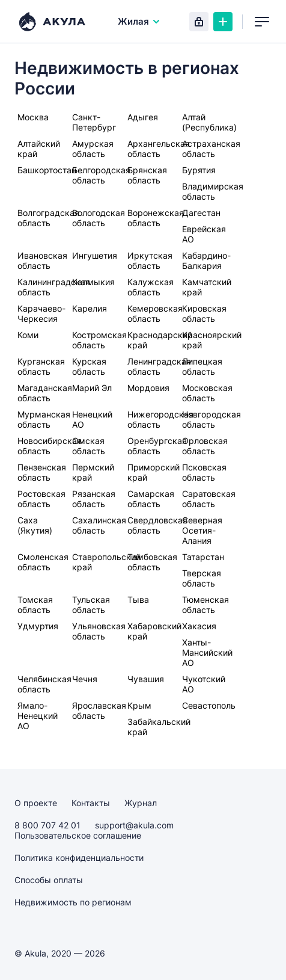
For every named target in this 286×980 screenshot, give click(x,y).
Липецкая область (202, 366)
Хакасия (199, 626)
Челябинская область (44, 684)
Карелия (90, 308)
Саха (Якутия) (35, 525)
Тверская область (202, 578)
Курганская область (41, 366)
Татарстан (203, 557)
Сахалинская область (99, 525)
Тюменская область (205, 605)
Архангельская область (159, 149)
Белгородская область (101, 175)
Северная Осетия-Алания (202, 530)
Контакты (91, 803)
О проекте (36, 803)
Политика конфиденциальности (79, 858)
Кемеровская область (155, 313)
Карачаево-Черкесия (41, 313)
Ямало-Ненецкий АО (38, 716)
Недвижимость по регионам (73, 902)
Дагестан (201, 213)
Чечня (85, 679)
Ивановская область (42, 260)
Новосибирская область (50, 446)
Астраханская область (211, 149)
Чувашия (146, 679)
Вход (199, 22)
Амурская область (93, 149)
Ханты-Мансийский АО (207, 652)
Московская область (207, 393)
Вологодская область (99, 218)
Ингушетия (95, 255)
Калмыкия (93, 282)
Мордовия (148, 388)
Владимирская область (213, 191)
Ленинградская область (159, 366)
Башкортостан (47, 170)
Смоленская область (43, 562)
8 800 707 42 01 (47, 825)
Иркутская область (150, 260)
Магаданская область (45, 393)
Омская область (89, 446)
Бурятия (199, 170)
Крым (139, 705)
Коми (28, 335)
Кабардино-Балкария (206, 260)
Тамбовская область (152, 562)
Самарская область (151, 499)
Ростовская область (41, 499)
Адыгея (143, 117)
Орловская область (205, 446)
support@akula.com (134, 825)
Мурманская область (44, 419)
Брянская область (147, 175)
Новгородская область (211, 419)
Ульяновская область (99, 631)
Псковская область (204, 472)
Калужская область (151, 287)
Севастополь (209, 705)
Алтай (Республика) (209, 122)
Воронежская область (156, 218)
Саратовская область (209, 499)
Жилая (139, 21)
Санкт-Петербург (94, 122)
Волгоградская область (48, 218)
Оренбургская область (157, 446)
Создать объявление (223, 22)
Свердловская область (157, 525)
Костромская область (99, 340)
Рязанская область (94, 499)
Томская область (35, 605)
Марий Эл (92, 388)
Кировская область (204, 313)
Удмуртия (38, 626)
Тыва (138, 599)
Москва (33, 117)
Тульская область (91, 605)
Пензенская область (42, 472)
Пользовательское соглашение (78, 835)
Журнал (141, 803)
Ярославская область (99, 710)
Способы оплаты (49, 880)
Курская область (89, 366)
